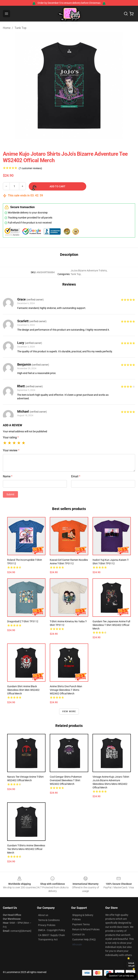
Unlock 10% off (131, 964)
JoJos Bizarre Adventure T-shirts (89, 271)
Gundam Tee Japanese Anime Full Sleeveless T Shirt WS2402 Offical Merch (111, 625)
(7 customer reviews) (30, 168)
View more (69, 711)
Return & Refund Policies (86, 929)
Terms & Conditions (49, 920)
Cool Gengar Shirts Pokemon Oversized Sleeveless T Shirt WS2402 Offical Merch (66, 780)
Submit (10, 494)
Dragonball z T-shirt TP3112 (23, 621)
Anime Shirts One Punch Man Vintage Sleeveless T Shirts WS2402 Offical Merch (66, 690)
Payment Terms (81, 924)
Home (7, 28)
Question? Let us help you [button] (121, 976)
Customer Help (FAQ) (84, 939)
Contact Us (78, 934)
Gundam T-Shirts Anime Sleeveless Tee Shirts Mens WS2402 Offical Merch (26, 849)
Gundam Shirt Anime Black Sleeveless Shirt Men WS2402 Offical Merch (23, 690)
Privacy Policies (47, 925)
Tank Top (20, 28)
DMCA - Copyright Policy (52, 930)
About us (43, 915)
